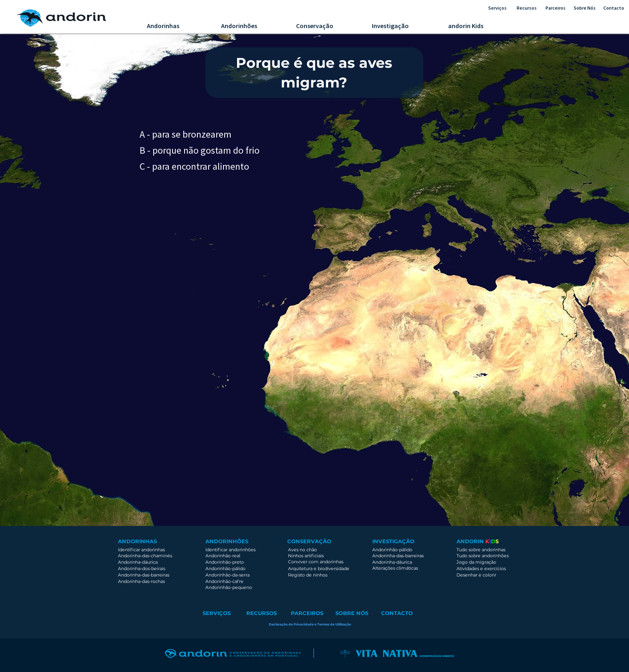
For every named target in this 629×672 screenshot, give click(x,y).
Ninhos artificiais (306, 556)
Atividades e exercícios (481, 568)
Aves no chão (302, 550)
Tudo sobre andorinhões (483, 556)
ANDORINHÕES (227, 541)
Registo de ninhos (308, 575)
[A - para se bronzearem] (188, 134)
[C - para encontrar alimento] (196, 166)
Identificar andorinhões (230, 550)
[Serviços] (497, 8)
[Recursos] (527, 8)
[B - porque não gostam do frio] (238, 150)
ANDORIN (471, 541)
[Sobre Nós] (585, 8)
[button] (310, 624)
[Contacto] (614, 8)
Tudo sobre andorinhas (481, 550)
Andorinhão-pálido (392, 550)
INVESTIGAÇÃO (393, 541)
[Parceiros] (555, 8)
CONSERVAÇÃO (309, 541)
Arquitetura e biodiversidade (319, 568)
